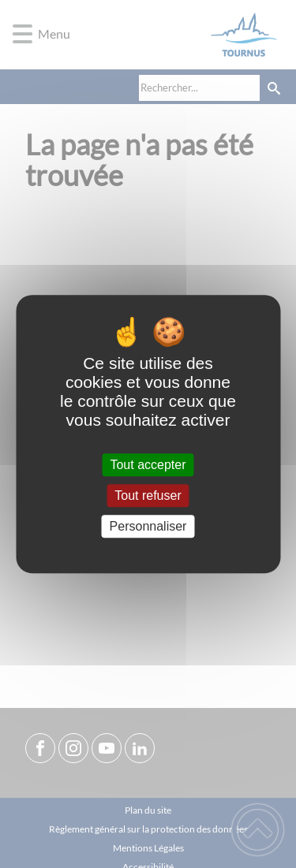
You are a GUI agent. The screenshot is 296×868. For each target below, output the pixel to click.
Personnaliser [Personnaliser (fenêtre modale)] (148, 526)
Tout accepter (148, 465)
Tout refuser (148, 495)
